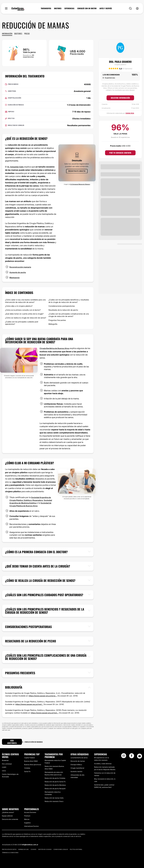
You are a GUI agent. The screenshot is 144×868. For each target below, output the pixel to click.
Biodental (5, 760)
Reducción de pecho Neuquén (55, 788)
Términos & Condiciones (10, 853)
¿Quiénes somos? (8, 812)
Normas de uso (24, 849)
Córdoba (27, 768)
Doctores (18, 34)
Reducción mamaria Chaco (54, 801)
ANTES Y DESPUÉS (106, 8)
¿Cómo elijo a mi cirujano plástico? (19, 306)
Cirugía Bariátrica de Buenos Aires (56, 348)
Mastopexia (15, 278)
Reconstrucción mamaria (21, 267)
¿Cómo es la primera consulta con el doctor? (23, 310)
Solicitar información (120, 98)
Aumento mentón (76, 771)
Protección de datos (9, 849)
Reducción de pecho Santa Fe (55, 781)
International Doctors (31, 826)
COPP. (4, 767)
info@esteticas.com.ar (30, 845)
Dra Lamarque (7, 764)
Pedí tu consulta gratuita (120, 153)
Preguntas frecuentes (57, 320)
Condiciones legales (61, 849)
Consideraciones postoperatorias (62, 306)
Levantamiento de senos (79, 758)
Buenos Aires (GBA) (31, 761)
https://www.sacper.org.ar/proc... (43, 696)
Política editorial (76, 849)
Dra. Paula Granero (120, 62)
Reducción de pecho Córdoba (55, 778)
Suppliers (27, 823)
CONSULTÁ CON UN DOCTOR (87, 8)
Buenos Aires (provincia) (33, 765)
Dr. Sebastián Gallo (16, 167)
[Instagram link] (124, 756)
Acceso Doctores (30, 812)
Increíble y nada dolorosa (103, 764)
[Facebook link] (132, 756)
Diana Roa (130, 113)
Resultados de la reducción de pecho (63, 310)
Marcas (27, 819)
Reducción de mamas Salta (54, 798)
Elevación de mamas (78, 761)
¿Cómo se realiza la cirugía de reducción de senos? (26, 318)
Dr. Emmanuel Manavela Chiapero (80, 184)
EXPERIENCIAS (69, 8)
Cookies (33, 849)
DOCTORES (58, 8)
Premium (27, 816)
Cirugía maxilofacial (77, 768)
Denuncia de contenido (10, 819)
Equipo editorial (7, 816)
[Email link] (140, 756)
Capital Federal (29, 758)
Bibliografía (53, 324)
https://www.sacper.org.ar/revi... (29, 704)
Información (7, 34)
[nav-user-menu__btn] (137, 8)
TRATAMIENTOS (46, 8)
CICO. (4, 771)
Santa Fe (27, 771)
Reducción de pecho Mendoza (55, 785)
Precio (27, 34)
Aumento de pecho (19, 272)
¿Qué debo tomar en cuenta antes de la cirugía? (24, 314)
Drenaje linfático (76, 765)
